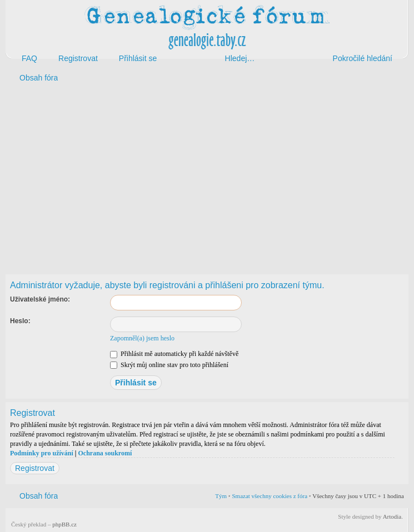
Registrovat (35, 468)
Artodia (392, 516)
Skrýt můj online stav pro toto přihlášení (169, 365)
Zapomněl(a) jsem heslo (142, 338)
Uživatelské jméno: (40, 299)
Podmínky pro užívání (42, 453)
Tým (221, 496)
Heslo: (20, 321)
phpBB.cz (64, 524)
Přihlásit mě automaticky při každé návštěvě (174, 354)
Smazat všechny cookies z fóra (270, 496)
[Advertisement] (207, 177)
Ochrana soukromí (105, 453)
